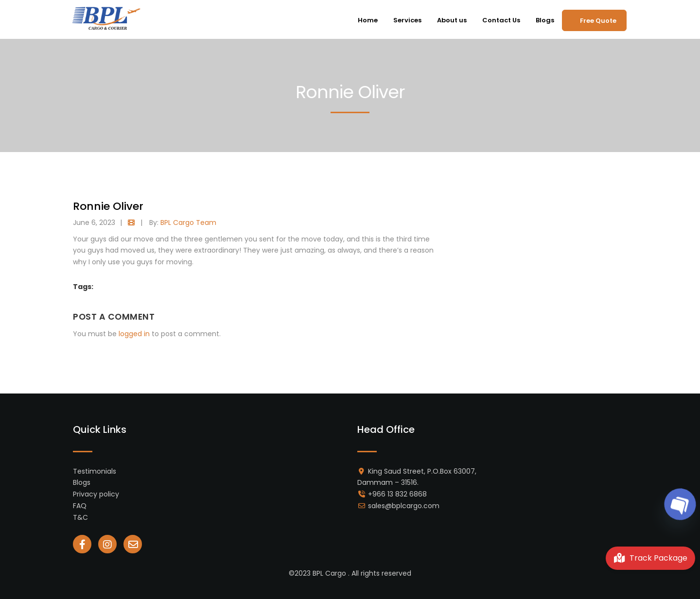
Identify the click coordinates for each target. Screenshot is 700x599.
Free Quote (598, 21)
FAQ (80, 506)
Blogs (545, 20)
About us (452, 20)
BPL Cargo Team (188, 222)
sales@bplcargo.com (404, 506)
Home (368, 20)
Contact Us (501, 20)
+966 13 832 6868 (397, 494)
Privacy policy (96, 494)
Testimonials (95, 471)
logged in (134, 334)
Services (407, 20)
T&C (80, 517)
